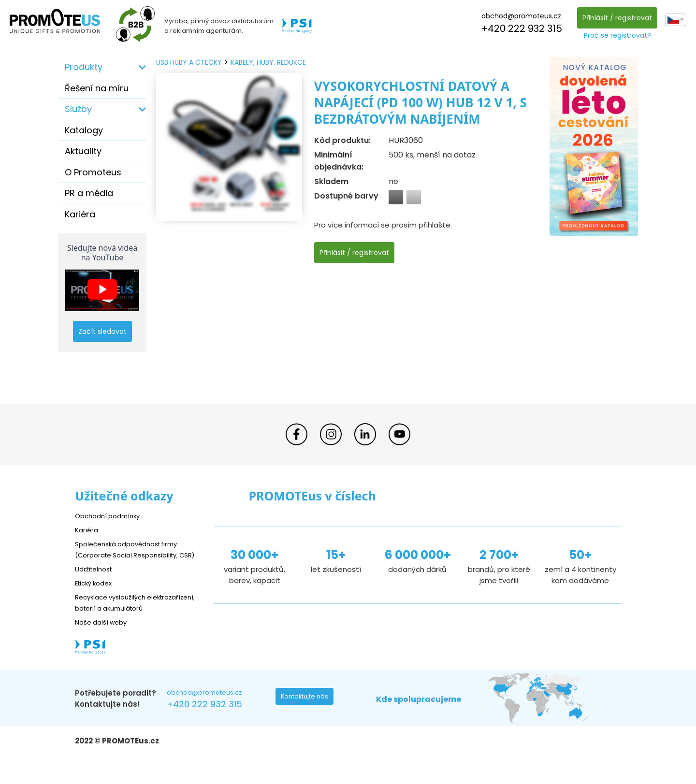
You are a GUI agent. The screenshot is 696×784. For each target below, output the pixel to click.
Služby (78, 109)
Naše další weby (104, 644)
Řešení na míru (97, 88)
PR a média (89, 193)
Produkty (84, 67)
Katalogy (84, 130)
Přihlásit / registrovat (615, 18)
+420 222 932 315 (519, 29)
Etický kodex (96, 594)
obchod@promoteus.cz (519, 16)
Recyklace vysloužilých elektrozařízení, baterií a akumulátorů (119, 619)
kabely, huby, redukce (268, 62)
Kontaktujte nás (307, 721)
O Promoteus (93, 172)
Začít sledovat (102, 331)
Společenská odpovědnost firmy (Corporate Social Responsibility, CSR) (133, 555)
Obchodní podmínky (111, 516)
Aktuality (83, 151)
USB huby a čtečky (189, 62)
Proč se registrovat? (615, 35)
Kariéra (80, 214)
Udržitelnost (96, 580)
